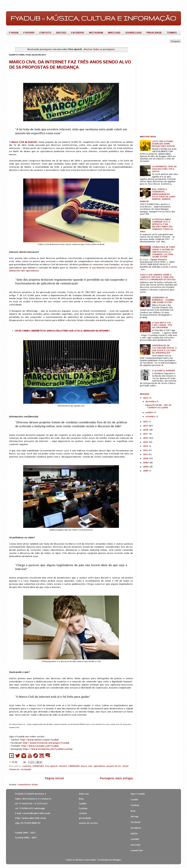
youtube (135, 839)
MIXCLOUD (114, 33)
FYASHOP (29, 33)
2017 (146, 434)
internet (63, 766)
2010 (146, 458)
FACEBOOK (78, 33)
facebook (136, 822)
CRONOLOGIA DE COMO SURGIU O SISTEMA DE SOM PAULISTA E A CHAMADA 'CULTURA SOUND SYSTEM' (164, 252)
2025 (146, 398)
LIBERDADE (74, 766)
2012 (146, 450)
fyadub (134, 799)
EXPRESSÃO (38, 766)
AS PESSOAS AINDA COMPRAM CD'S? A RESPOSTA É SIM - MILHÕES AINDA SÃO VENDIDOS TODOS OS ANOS (156, 225)
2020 (146, 430)
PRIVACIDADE (154, 33)
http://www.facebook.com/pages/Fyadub (46, 743)
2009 (146, 463)
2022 (146, 421)
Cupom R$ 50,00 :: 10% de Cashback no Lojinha (158, 406)
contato (83, 813)
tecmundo (26, 769)
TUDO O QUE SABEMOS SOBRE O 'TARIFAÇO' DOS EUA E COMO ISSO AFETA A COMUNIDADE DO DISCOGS (158, 277)
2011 (146, 454)
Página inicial (54, 778)
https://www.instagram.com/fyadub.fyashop (48, 749)
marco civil (87, 766)
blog (81, 799)
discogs (135, 816)
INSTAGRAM (96, 33)
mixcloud (135, 845)
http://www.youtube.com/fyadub (40, 746)
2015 (146, 442)
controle (27, 766)
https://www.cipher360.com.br (31, 818)
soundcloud (137, 850)
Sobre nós (84, 794)
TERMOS (172, 33)
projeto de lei (114, 766)
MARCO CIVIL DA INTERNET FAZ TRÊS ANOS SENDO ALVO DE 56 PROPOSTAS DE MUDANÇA (70, 64)
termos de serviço (88, 823)
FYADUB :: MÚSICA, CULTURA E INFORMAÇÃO (93, 18)
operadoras (99, 766)
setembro (151, 416)
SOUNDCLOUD (133, 33)
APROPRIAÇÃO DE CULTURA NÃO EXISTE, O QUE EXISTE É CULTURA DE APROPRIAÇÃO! (164, 349)
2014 (146, 446)
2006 (146, 471)
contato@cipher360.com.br (36, 813)
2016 (146, 438)
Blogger (117, 860)
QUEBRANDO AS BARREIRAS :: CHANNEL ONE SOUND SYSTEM (163, 300)
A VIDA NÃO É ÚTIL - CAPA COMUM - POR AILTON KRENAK (162, 325)
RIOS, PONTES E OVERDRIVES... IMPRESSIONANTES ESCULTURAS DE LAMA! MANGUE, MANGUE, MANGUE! (158, 195)
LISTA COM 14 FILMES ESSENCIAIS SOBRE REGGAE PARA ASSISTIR (164, 144)
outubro (150, 412)
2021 (146, 426)
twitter (134, 833)
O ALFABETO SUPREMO (164, 371)
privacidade (85, 818)
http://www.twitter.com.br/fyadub (39, 740)
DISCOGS (61, 33)
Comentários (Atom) (28, 784)
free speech (51, 766)
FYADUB (14, 33)
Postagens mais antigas (116, 778)
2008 (146, 467)
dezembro (151, 401)
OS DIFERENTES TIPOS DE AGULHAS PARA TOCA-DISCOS (164, 169)
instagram (136, 828)
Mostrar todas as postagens (99, 49)
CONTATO (45, 33)
